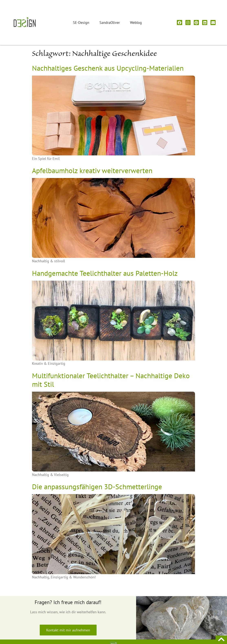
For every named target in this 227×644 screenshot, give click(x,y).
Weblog (136, 23)
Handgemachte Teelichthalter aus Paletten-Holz (105, 273)
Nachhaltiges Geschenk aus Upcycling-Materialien (108, 68)
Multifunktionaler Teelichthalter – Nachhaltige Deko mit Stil (111, 380)
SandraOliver (110, 23)
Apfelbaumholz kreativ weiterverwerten (92, 170)
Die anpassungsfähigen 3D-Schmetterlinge (97, 487)
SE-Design (81, 23)
